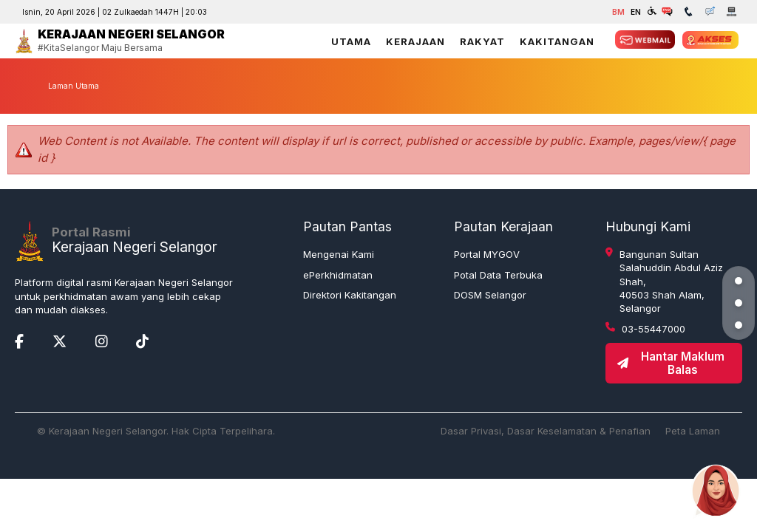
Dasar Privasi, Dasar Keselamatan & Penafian (546, 431)
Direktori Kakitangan (350, 295)
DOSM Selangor (490, 295)
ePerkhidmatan (338, 275)
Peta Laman (693, 431)
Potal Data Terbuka (498, 275)
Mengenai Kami (339, 254)
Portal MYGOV (487, 254)
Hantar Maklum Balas (671, 363)
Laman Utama (74, 86)
